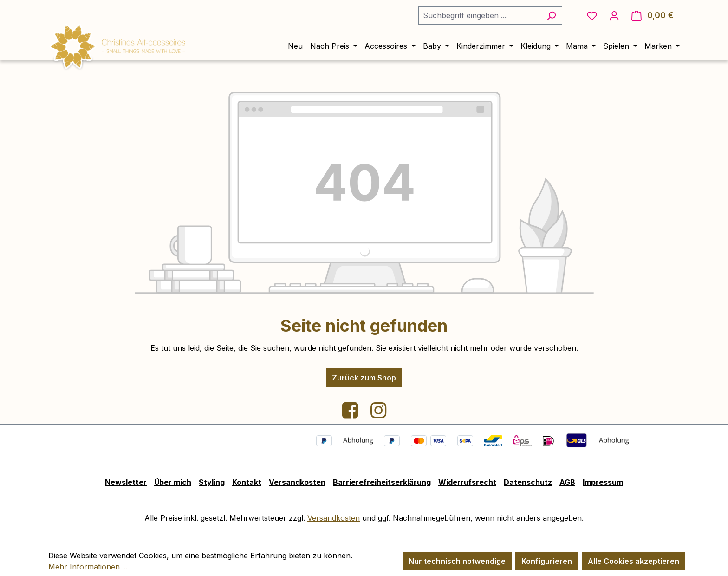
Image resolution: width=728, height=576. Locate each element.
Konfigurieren (547, 561)
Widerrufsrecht (467, 482)
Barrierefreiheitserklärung (382, 482)
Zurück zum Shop (364, 378)
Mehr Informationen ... (88, 567)
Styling (212, 482)
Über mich (173, 482)
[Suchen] (551, 15)
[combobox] (480, 15)
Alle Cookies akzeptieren (634, 561)
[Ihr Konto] (614, 15)
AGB (567, 482)
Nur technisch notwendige (457, 561)
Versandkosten (297, 482)
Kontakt (247, 482)
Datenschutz (528, 482)
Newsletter (126, 482)
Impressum (603, 482)
